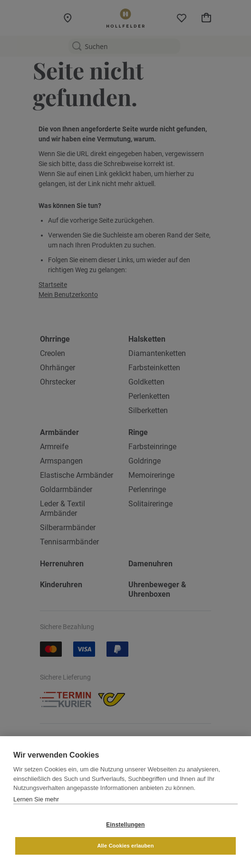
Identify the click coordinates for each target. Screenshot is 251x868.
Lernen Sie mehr (36, 799)
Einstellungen (125, 825)
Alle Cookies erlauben (125, 846)
